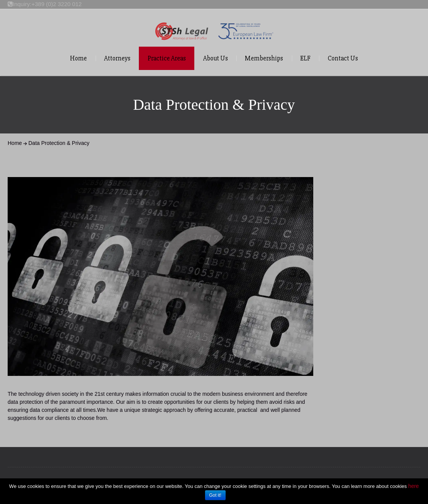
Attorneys (117, 58)
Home (78, 58)
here (413, 486)
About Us (216, 58)
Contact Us (343, 58)
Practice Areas (167, 58)
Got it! (215, 495)
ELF (305, 58)
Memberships (264, 58)
